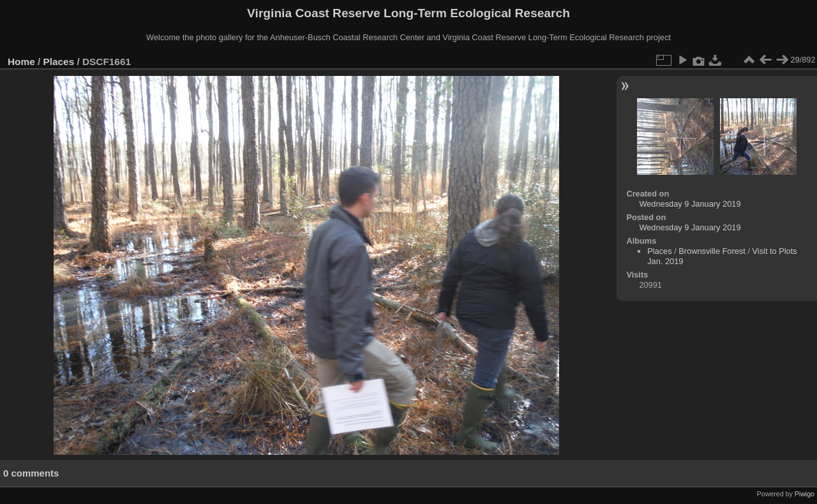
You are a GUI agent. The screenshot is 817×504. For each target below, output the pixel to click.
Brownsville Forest (712, 251)
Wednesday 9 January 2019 (690, 204)
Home (21, 62)
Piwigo (805, 494)
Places (59, 62)
